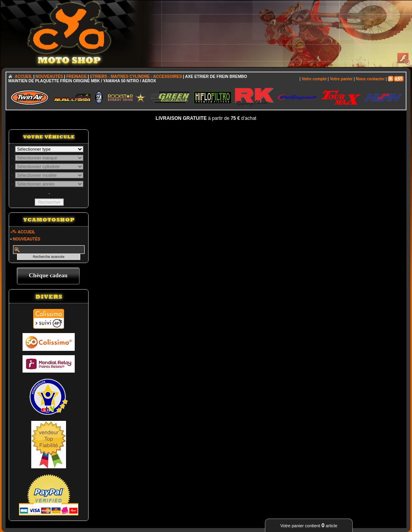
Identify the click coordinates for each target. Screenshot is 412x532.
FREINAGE (77, 77)
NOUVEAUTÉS (49, 77)
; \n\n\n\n (49, 149)
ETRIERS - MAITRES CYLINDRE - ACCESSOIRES (136, 77)
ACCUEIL (23, 77)
